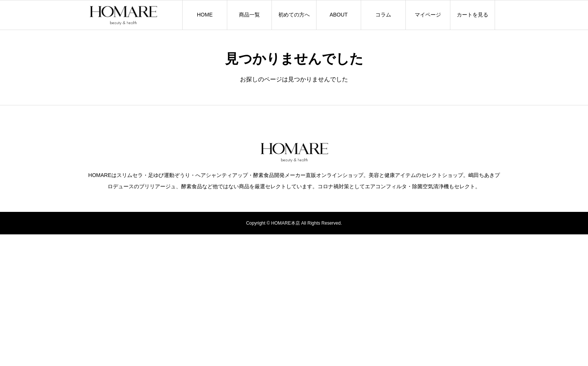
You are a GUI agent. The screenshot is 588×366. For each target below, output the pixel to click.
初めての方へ (294, 15)
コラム (383, 15)
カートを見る (472, 15)
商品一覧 (249, 15)
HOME (205, 15)
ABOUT (339, 15)
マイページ (428, 15)
